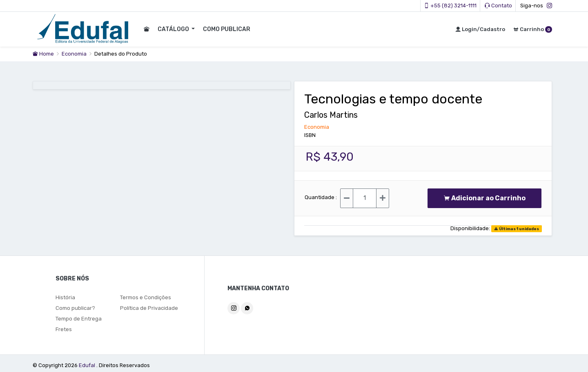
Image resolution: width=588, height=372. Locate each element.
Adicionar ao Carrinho (484, 198)
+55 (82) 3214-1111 (450, 6)
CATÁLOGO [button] (174, 29)
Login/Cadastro (480, 29)
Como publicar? (75, 308)
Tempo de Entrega (79, 319)
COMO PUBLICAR (226, 29)
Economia (75, 54)
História (65, 297)
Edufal (88, 365)
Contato (498, 6)
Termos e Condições (146, 297)
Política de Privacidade (149, 308)
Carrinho (533, 29)
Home (43, 54)
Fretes (64, 329)
